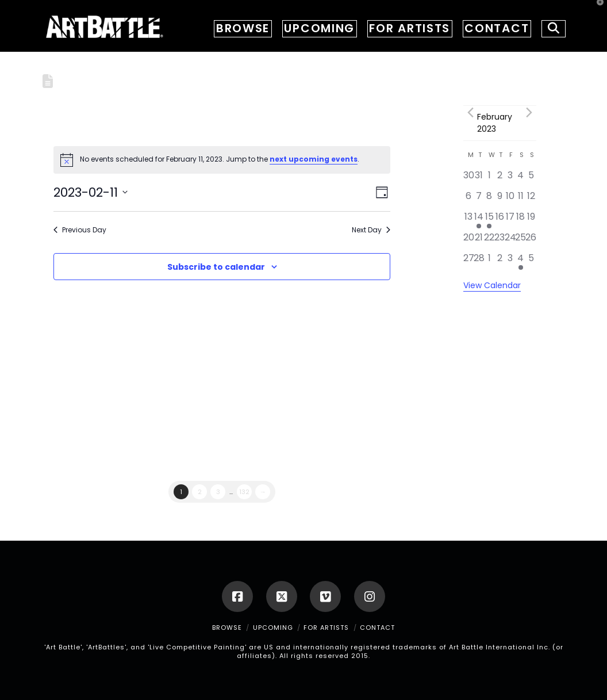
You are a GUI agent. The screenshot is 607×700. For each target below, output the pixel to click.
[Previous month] (470, 113)
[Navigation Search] (550, 26)
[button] (596, 11)
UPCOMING (273, 628)
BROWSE (227, 628)
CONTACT (377, 628)
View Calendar (492, 285)
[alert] (222, 160)
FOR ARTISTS (326, 628)
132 (244, 492)
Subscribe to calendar (216, 267)
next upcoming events (314, 159)
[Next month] (529, 113)
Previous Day (80, 230)
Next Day (371, 230)
